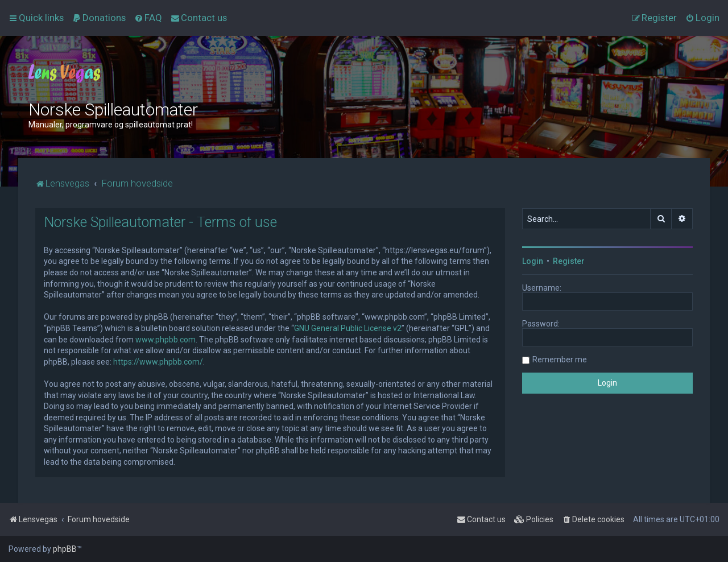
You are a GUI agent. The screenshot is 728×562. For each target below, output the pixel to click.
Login (533, 261)
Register (569, 261)
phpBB (65, 549)
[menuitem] (99, 18)
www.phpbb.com (166, 340)
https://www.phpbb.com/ (158, 362)
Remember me (560, 359)
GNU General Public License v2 (348, 328)
